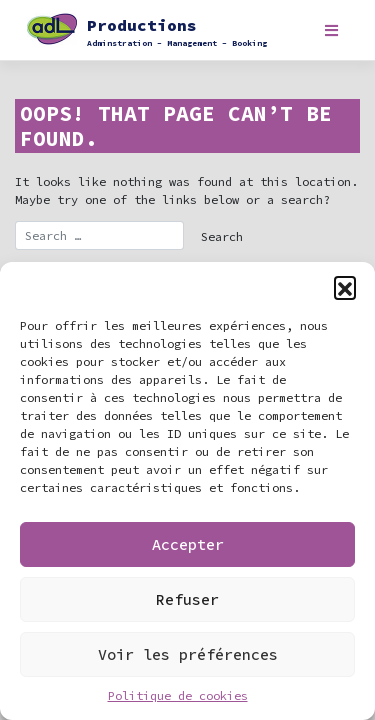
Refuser (187, 599)
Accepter (188, 544)
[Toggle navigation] (331, 30)
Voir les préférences (188, 654)
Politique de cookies (178, 695)
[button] (345, 287)
